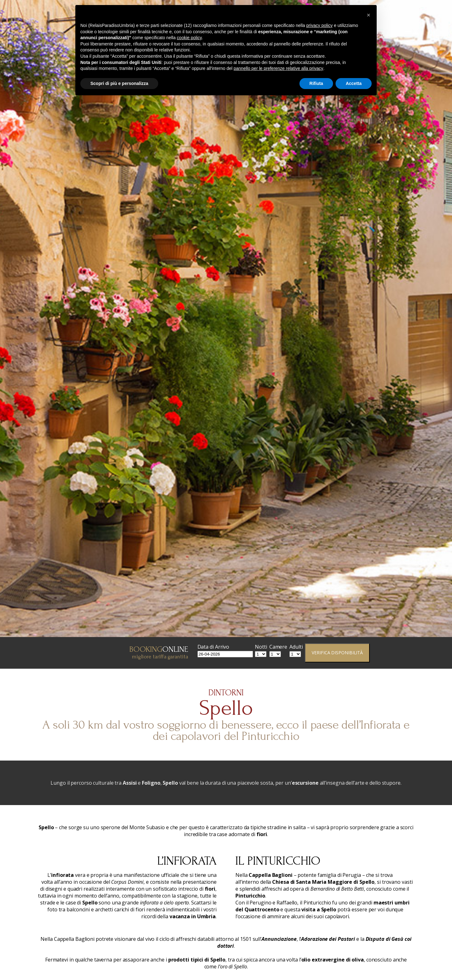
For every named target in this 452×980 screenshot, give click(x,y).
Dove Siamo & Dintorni (411, 17)
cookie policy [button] (189, 38)
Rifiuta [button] (316, 83)
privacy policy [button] (320, 25)
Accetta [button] (354, 83)
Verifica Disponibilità (337, 653)
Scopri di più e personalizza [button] (119, 83)
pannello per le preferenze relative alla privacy (278, 68)
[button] (369, 15)
